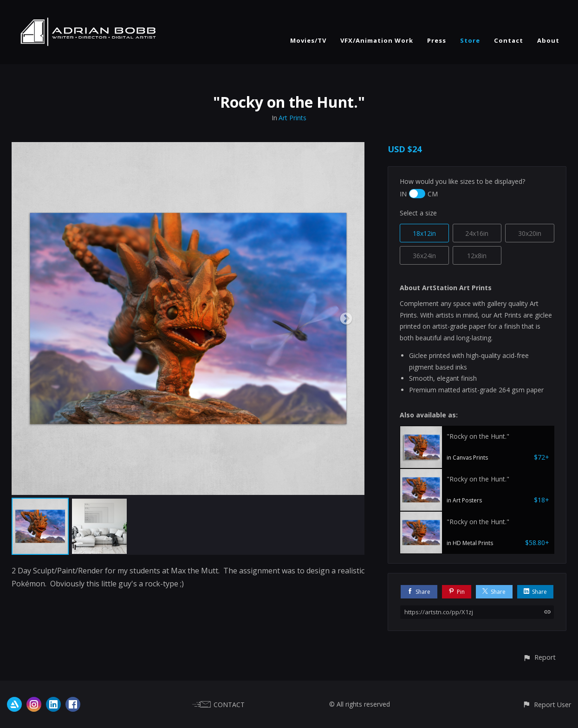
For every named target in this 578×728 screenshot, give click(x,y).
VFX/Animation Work (377, 40)
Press (437, 40)
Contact (509, 40)
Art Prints (292, 118)
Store (470, 40)
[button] (539, 657)
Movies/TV (308, 40)
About (548, 40)
